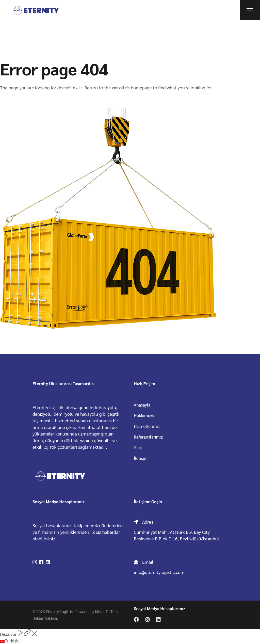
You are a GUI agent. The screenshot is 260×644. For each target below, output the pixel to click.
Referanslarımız (148, 437)
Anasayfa (142, 405)
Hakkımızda (145, 415)
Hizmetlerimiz (147, 426)
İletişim (141, 458)
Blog (138, 447)
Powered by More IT (92, 611)
